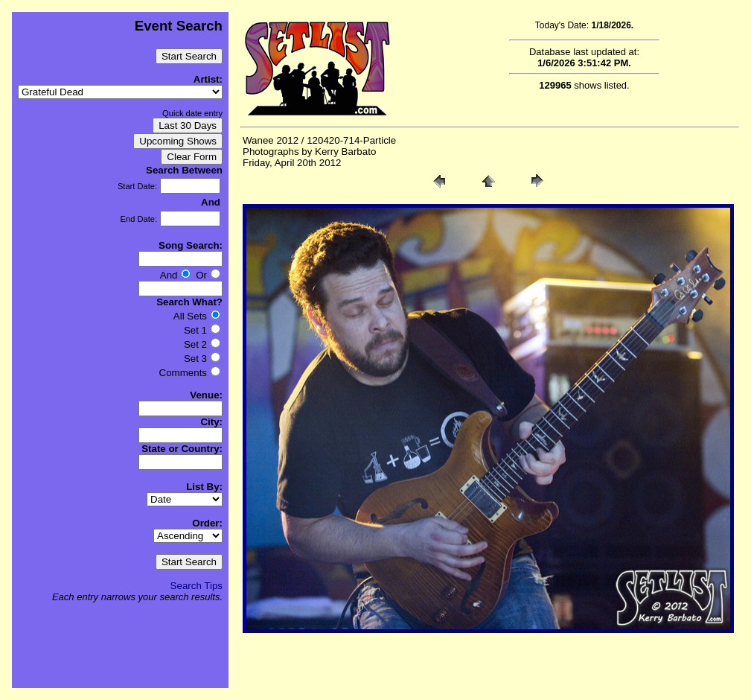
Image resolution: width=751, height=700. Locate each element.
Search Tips (196, 586)
